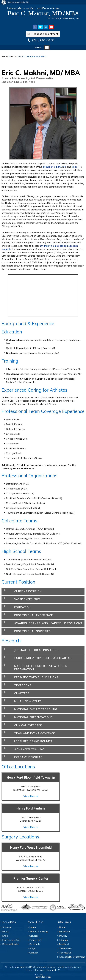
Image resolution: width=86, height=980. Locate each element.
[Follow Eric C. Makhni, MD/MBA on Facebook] (35, 27)
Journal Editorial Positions (36, 650)
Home (5, 56)
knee (75, 167)
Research (34, 944)
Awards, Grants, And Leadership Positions (48, 623)
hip (64, 167)
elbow (58, 167)
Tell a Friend (66, 948)
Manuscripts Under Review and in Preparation (41, 668)
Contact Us (65, 953)
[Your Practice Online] (43, 976)
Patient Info (36, 940)
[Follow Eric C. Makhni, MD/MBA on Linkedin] (46, 27)
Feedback (64, 944)
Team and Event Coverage (35, 733)
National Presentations (33, 717)
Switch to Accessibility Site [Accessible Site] (18, 2)
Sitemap (63, 940)
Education (23, 607)
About (14, 56)
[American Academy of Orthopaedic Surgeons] (9, 908)
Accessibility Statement (72, 957)
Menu (42, 48)
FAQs (32, 948)
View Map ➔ (31, 796)
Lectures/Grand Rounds (33, 741)
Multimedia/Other (28, 701)
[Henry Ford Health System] (77, 908)
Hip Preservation (11, 940)
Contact (34, 953)
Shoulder (7, 927)
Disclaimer (65, 931)
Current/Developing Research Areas (43, 658)
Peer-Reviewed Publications (36, 677)
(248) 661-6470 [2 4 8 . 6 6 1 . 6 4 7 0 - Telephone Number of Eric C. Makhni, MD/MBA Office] (43, 40)
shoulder (48, 167)
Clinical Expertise (28, 725)
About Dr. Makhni (39, 931)
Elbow (6, 931)
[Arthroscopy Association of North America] (58, 908)
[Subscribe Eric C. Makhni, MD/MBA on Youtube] (51, 27)
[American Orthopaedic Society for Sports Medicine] (34, 907)
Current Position (28, 591)
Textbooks (23, 685)
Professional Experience (34, 615)
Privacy (63, 936)
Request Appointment (43, 34)
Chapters (22, 693)
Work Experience (27, 599)
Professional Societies (32, 631)
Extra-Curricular (28, 757)
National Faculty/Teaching (36, 709)
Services (34, 936)
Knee (5, 936)
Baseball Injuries (11, 944)
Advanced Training (29, 749)
